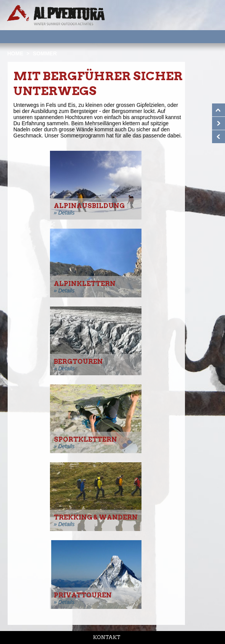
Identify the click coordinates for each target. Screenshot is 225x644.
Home (15, 53)
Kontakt (107, 637)
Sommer (45, 53)
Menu (206, 36)
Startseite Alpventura (56, 15)
